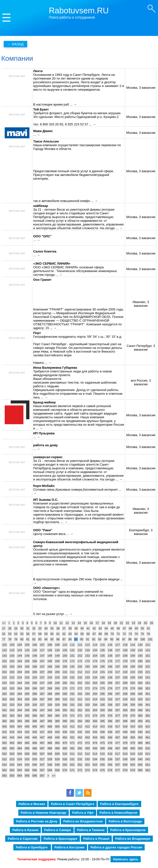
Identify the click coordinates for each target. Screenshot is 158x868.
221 (148, 672)
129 (57, 650)
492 (80, 748)
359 (133, 710)
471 (72, 743)
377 (117, 716)
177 (117, 661)
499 (133, 748)
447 (42, 737)
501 (148, 748)
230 (65, 677)
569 (57, 770)
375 (102, 716)
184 (20, 667)
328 (50, 705)
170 (65, 661)
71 (118, 634)
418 (125, 727)
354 (95, 710)
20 (115, 623)
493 (87, 748)
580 (140, 770)
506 (35, 754)
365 (27, 716)
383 (12, 721)
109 (57, 645)
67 (94, 634)
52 (4, 634)
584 (20, 776)
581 (148, 770)
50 (142, 628)
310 (65, 699)
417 (117, 727)
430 (65, 732)
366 (35, 716)
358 (125, 710)
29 (16, 628)
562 (4, 770)
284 (20, 694)
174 (95, 661)
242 (4, 683)
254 (95, 683)
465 (27, 743)
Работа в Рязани (96, 839)
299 (133, 694)
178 (125, 661)
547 (42, 765)
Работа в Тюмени (91, 830)
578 (125, 770)
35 (52, 628)
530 (65, 759)
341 (148, 705)
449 (57, 737)
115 (102, 645)
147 (42, 656)
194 (95, 667)
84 (46, 639)
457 (117, 737)
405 (27, 727)
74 (136, 634)
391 (72, 721)
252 (80, 683)
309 (57, 699)
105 (27, 645)
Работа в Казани (25, 830)
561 (148, 765)
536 (110, 759)
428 (50, 732)
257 (117, 683)
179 (133, 661)
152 (80, 656)
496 (110, 748)
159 (133, 656)
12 (67, 623)
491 (72, 748)
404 (20, 727)
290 (65, 694)
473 (87, 743)
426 (35, 732)
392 (80, 721)
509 (57, 754)
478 (125, 743)
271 (72, 688)
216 (110, 672)
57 (34, 634)
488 (50, 748)
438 (125, 732)
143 (12, 656)
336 (110, 705)
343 (12, 710)
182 (4, 667)
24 (139, 623)
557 (117, 765)
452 (80, 737)
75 (142, 634)
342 (4, 710)
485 (27, 748)
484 (20, 748)
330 (65, 705)
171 (72, 661)
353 (87, 710)
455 (102, 737)
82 (34, 639)
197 (117, 667)
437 (117, 732)
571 (72, 770)
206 (35, 672)
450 (65, 737)
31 (28, 628)
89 (76, 639)
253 (87, 683)
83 (40, 639)
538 (125, 759)
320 (140, 699)
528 (50, 759)
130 (65, 650)
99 (136, 639)
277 (117, 688)
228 (50, 677)
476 (110, 743)
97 (124, 639)
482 (4, 748)
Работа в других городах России (116, 847)
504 (20, 754)
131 (72, 650)
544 (20, 765)
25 (145, 623)
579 (133, 770)
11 (61, 623)
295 (102, 694)
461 (148, 737)
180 (140, 661)
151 (72, 656)
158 (125, 656)
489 (57, 748)
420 (140, 727)
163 (12, 661)
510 (65, 754)
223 (12, 677)
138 (125, 650)
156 (110, 656)
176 (110, 661)
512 (80, 754)
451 (72, 737)
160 (140, 656)
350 (65, 710)
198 (125, 667)
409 (57, 727)
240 (140, 677)
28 (10, 628)
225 (27, 677)
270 (65, 688)
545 (27, 765)
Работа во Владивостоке (83, 821)
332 (80, 705)
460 (140, 737)
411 (72, 727)
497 (117, 748)
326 (35, 705)
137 (117, 650)
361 (148, 710)
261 (148, 683)
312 (80, 699)
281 (148, 688)
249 (57, 683)
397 (117, 721)
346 (35, 710)
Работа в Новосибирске (118, 813)
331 (72, 705)
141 (148, 650)
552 (80, 765)
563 (12, 770)
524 (20, 759)
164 (20, 661)
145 (27, 656)
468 (50, 743)
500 (140, 748)
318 (125, 699)
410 (65, 727)
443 (12, 737)
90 (82, 639)
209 (57, 672)
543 (12, 765)
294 (95, 694)
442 (4, 737)
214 (95, 672)
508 (50, 754)
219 (133, 672)
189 (57, 667)
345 (27, 710)
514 (95, 754)
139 (133, 650)
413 (87, 727)
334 (95, 705)
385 (27, 721)
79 (16, 639)
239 (133, 677)
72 (124, 634)
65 (82, 634)
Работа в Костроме (69, 847)
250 (65, 683)
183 (12, 667)
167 (42, 661)
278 (125, 688)
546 (35, 765)
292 (80, 694)
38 (70, 628)
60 (52, 634)
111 (72, 645)
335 (102, 705)
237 (117, 677)
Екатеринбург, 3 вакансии (141, 532)
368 (50, 716)
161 (148, 656)
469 (57, 743)
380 (140, 716)
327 (42, 705)
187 (42, 667)
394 (95, 721)
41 (88, 628)
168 (50, 661)
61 (58, 634)
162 (4, 661)
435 (102, 732)
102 (4, 645)
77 (4, 639)
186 (35, 667)
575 (102, 770)
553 (87, 765)
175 (102, 661)
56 (28, 634)
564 (20, 770)
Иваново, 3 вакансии (141, 304)
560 (140, 765)
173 (87, 661)
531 (72, 759)
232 (80, 677)
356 (110, 710)
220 (140, 672)
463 (12, 743)
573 (87, 770)
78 (10, 639)
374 (95, 716)
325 (27, 705)
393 (87, 721)
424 (20, 732)
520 (140, 754)
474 (95, 743)
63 (70, 634)
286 (35, 694)
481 (148, 743)
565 (27, 770)
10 (55, 623)
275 (102, 688)
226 (35, 677)
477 (117, 743)
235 (102, 677)
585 (27, 776)
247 (42, 683)
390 (65, 721)
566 (35, 770)
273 (87, 688)
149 (57, 656)
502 (4, 754)
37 (64, 628)
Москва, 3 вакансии (141, 88)
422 (4, 732)
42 (94, 628)
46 (118, 628)
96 (118, 639)
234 (95, 677)
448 (50, 737)
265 (27, 688)
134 (95, 650)
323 (12, 705)
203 (12, 672)
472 (80, 743)
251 (72, 683)
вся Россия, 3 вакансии (141, 382)
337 (117, 705)
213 (87, 672)
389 (57, 721)
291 (72, 694)
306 (35, 699)
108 (50, 645)
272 (80, 688)
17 (97, 623)
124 (20, 650)
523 (12, 759)
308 (50, 699)
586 (35, 776)
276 (110, 688)
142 (4, 656)
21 (121, 623)
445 (27, 737)
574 (95, 770)
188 (50, 667)
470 (65, 743)
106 (35, 645)
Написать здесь (126, 859)
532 (80, 759)
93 (100, 639)
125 (27, 650)
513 (87, 754)
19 (109, 623)
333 (87, 705)
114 (95, 645)
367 (42, 716)
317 (117, 699)
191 (72, 667)
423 (12, 732)
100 (143, 639)
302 (4, 699)
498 (125, 748)
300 (140, 694)
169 (57, 661)
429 (57, 732)
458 (125, 737)
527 (42, 759)
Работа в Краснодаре (60, 839)
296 (110, 694)
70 (112, 634)
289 (57, 694)
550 (65, 765)
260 (140, 683)
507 (42, 754)
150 (65, 656)
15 (85, 623)
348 (50, 710)
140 (140, 650)
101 (150, 639)
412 (80, 727)
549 (57, 765)
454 (95, 737)
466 (35, 743)
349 (57, 710)
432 (80, 732)
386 (35, 721)
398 (125, 721)
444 (20, 737)
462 (4, 743)
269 (57, 688)
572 (80, 770)
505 (27, 754)
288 (50, 694)
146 (35, 656)
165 (27, 661)
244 (20, 683)
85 (52, 639)
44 (106, 628)
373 (87, 716)
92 (94, 639)
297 (117, 694)
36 (58, 628)
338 (125, 705)
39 (76, 628)
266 (35, 688)
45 (112, 628)
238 (125, 677)
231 (72, 677)
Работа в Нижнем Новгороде (44, 813)
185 (27, 667)
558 (125, 765)
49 (136, 628)
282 (4, 694)
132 (80, 650)
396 (110, 721)
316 (110, 699)
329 (57, 705)
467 (42, 743)
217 (117, 672)
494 (95, 748)
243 (12, 683)
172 (80, 661)
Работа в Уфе (83, 813)
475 (102, 743)
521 (148, 754)
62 (64, 634)
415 (102, 727)
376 (110, 716)
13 (73, 623)
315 (102, 699)
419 (133, 727)
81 (28, 639)
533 (87, 759)
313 (87, 699)
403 (12, 727)
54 (16, 634)
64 (76, 634)
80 (22, 639)
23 (134, 623)
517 (117, 754)
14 (79, 623)
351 (72, 710)
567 (42, 770)
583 (12, 776)
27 (4, 628)
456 (110, 737)
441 (148, 732)
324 (20, 705)
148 (50, 656)
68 (100, 634)
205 (27, 672)
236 (110, 677)
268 (50, 688)
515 (102, 754)
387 (42, 721)
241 (148, 677)
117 (117, 645)
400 (140, 721)
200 (140, 667)
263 (12, 688)
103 (12, 645)
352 (80, 710)
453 (87, 737)
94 (106, 639)
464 (20, 743)
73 (130, 634)
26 (152, 623)
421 (148, 727)
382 (4, 721)
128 (50, 650)
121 (148, 645)
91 (88, 639)
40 (82, 628)
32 (34, 628)
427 (42, 732)
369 (57, 716)
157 (117, 656)
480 (140, 743)
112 (80, 645)
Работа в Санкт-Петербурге (73, 804)
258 (125, 683)
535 (102, 759)
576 (110, 770)
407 (42, 727)
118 (125, 645)
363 (12, 716)
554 (95, 765)
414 (95, 727)
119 (133, 645)
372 (80, 716)
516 (110, 754)
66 (88, 634)
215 (102, 672)
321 (148, 699)
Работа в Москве (32, 804)
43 (100, 628)
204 (20, 672)
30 (22, 628)
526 (35, 759)
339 (133, 705)
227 (42, 677)
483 (12, 748)
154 (95, 656)
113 (87, 645)
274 (95, 688)
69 (106, 634)
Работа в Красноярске (128, 830)
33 (40, 628)
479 (133, 743)
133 (87, 650)
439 (133, 732)
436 (110, 732)
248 (50, 683)
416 (110, 727)
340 (140, 705)
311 (72, 699)
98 (130, 639)
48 (130, 628)
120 (140, 645)
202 (4, 672)
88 (70, 639)
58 (40, 634)
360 (140, 710)
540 (140, 759)
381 (148, 716)
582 (4, 776)
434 (95, 732)
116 (110, 645)
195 (102, 667)
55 (22, 634)
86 (58, 639)
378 (125, 716)
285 (27, 694)
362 (4, 716)
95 (112, 639)
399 (133, 721)
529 (57, 759)
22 (127, 623)
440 (140, 732)
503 (12, 754)
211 (72, 672)
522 (4, 759)
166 (35, 661)
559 (133, 765)
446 (35, 737)
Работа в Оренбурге (32, 847)
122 (4, 650)
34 (46, 628)
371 (72, 716)
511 (72, 754)
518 (125, 754)
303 (12, 699)
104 (20, 645)
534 (95, 759)
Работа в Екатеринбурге (119, 804)
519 (133, 754)
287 (42, 694)
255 (102, 683)
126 (35, 650)
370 (65, 716)
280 (140, 688)
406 (35, 727)
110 (65, 645)
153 (87, 656)
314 (95, 699)
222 (4, 677)
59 (46, 634)
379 (133, 716)
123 (12, 650)
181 (148, 661)
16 (91, 623)
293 (87, 694)
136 (110, 650)
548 (50, 765)
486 (35, 748)
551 (72, 765)
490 (65, 748)
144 (20, 656)
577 (117, 770)
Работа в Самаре (58, 830)
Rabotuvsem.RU (79, 11)
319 (133, 699)
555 (102, 765)
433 (87, 732)
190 (65, 667)
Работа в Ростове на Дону (37, 821)
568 (50, 770)
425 (27, 732)
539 (133, 759)
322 (4, 705)
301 (148, 694)
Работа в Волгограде (125, 821)
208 (50, 672)
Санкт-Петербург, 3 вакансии (141, 348)
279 (133, 688)
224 (20, 677)
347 (42, 710)
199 (133, 667)
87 (64, 639)
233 (87, 677)
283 (12, 694)
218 (125, 672)
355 (102, 710)
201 (148, 667)
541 (148, 759)
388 (50, 721)
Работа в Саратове (23, 839)
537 (117, 759)
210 (65, 672)
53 (10, 634)
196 (110, 667)
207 (42, 672)
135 (102, 650)
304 (20, 699)
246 (35, 683)
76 (148, 634)
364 (20, 716)
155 (102, 656)
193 (87, 667)
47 (124, 628)
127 (42, 650)
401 (148, 721)
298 (125, 694)
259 (133, 683)
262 (4, 688)
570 (65, 770)
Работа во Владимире (133, 839)
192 (80, 667)
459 (133, 737)
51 (148, 628)
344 (20, 710)
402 (4, 727)
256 (110, 683)
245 (27, 683)
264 (20, 688)
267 (42, 688)
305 (27, 699)
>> (54, 776)
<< (4, 623)
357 (117, 710)
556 (110, 765)
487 (42, 748)
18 (103, 623)
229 (57, 677)
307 (42, 699)
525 (27, 759)
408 (50, 727)
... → (73, 104)
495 (102, 748)
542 (4, 765)
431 (72, 732)
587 (42, 776)
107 (42, 645)
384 (20, 721)
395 (102, 721)
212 (80, 672)
